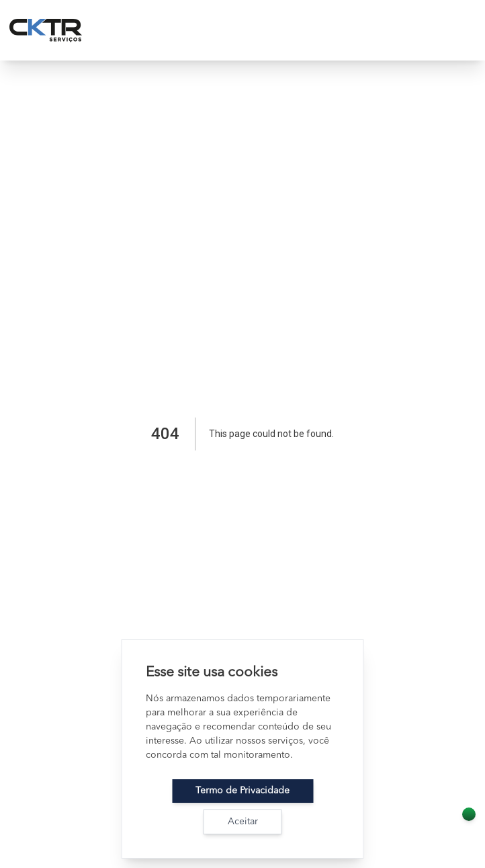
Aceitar (243, 822)
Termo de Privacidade (242, 791)
